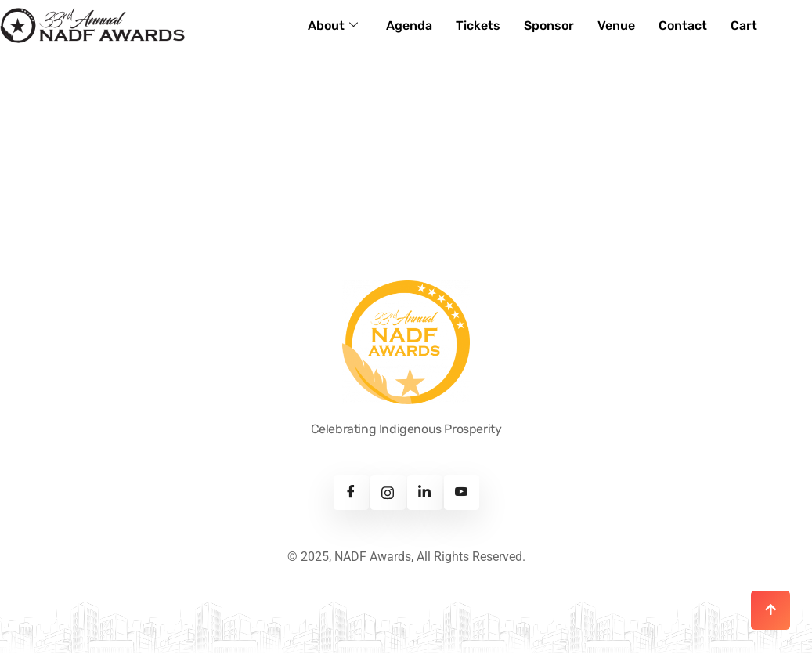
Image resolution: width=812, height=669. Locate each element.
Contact (683, 25)
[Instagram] (388, 492)
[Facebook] (351, 492)
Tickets (478, 25)
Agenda (409, 25)
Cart (744, 25)
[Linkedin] (425, 492)
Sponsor (549, 25)
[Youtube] (462, 492)
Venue (616, 25)
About (333, 25)
